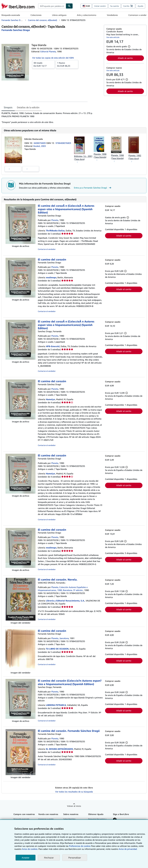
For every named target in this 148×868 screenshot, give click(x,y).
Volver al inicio (74, 806)
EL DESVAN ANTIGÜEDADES (59, 749)
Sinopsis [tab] (8, 107)
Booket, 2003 (40, 146)
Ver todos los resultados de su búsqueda (74, 792)
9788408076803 (63, 143)
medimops (51, 277)
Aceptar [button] (26, 858)
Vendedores (112, 15)
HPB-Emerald (53, 346)
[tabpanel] (51, 118)
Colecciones (36, 15)
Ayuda (140, 6)
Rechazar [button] (49, 858)
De (43, 64)
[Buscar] (69, 6)
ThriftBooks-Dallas (55, 231)
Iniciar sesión (100, 6)
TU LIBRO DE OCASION (57, 649)
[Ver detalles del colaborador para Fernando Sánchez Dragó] (16, 30)
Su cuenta (115, 6)
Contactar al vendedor (47, 249)
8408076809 (40, 143)
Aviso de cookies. (30, 849)
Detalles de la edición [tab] (28, 107)
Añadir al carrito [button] (125, 58)
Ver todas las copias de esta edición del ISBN (53, 58)
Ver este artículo (113, 37)
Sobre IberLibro (69, 819)
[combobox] (52, 6)
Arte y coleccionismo (87, 15)
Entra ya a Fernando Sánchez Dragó (93, 188)
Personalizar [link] (75, 858)
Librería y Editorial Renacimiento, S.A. (65, 601)
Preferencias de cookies (80, 846)
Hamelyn (51, 399)
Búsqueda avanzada (11, 15)
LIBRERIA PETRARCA (56, 705)
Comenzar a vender (137, 15)
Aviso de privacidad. (128, 849)
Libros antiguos (59, 15)
